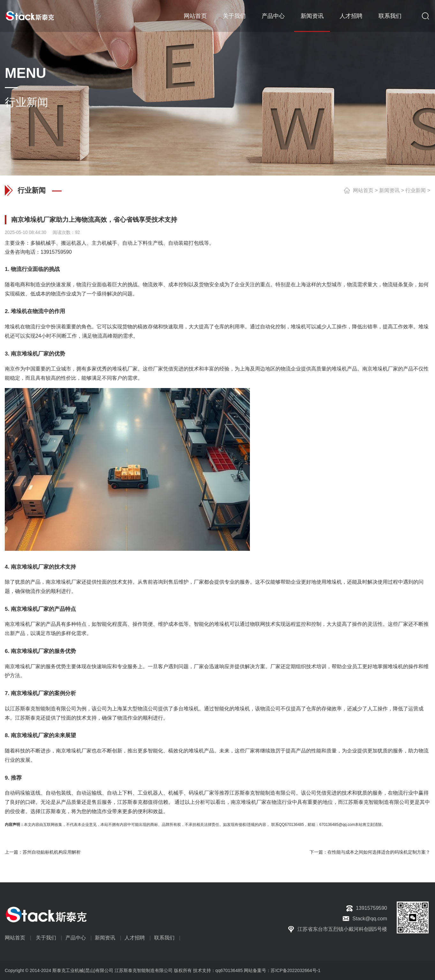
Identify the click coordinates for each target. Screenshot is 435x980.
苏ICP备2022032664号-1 (296, 970)
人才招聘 (351, 16)
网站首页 (195, 16)
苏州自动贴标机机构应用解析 (52, 852)
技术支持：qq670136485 (217, 970)
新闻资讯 (312, 16)
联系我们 (390, 16)
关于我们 (234, 16)
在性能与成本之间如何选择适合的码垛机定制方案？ (379, 852)
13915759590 (56, 252)
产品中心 (273, 16)
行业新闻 (416, 190)
